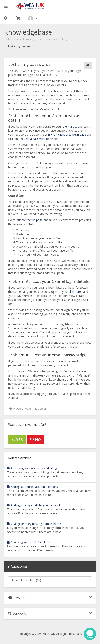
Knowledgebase (32, 39)
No (36, 440)
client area (69, 126)
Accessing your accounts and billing (32, 468)
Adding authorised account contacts (32, 487)
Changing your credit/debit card (29, 542)
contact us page (32, 220)
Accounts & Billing (57, 39)
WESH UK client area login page (65, 135)
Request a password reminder (38, 139)
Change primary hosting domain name (34, 524)
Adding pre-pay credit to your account (34, 505)
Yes (17, 440)
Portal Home (11, 39)
